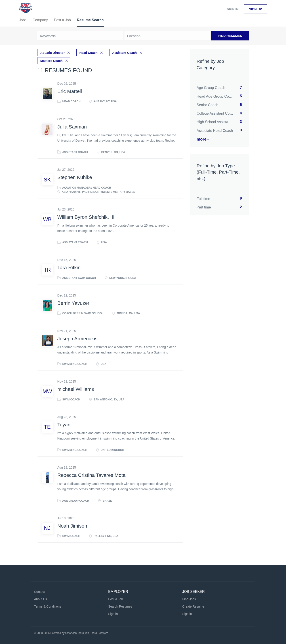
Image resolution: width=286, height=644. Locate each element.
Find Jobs (189, 599)
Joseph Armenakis (78, 339)
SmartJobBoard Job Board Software (87, 633)
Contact (40, 592)
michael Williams (76, 389)
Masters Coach (52, 61)
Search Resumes (120, 606)
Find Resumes (230, 36)
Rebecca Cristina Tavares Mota (91, 475)
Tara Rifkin (69, 268)
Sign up (255, 9)
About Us (41, 599)
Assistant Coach (124, 53)
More (202, 139)
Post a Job (116, 599)
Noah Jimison (72, 526)
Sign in (233, 9)
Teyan (64, 425)
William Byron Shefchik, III (86, 217)
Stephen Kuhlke (75, 177)
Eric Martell (70, 91)
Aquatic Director (53, 53)
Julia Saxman (72, 127)
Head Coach (88, 53)
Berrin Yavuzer (73, 303)
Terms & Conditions (48, 606)
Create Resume (193, 606)
